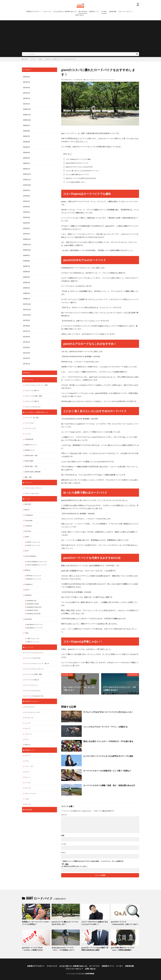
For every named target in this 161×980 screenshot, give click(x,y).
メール (64, 844)
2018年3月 (26, 285)
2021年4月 (26, 87)
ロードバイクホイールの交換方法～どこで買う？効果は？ (107, 770)
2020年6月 (26, 141)
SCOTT (27, 584)
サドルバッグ (29, 710)
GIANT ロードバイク (96, 80)
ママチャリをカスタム (32, 489)
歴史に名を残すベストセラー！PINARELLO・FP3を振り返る (108, 741)
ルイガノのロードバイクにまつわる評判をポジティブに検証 (108, 756)
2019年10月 (27, 184)
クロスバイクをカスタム (33, 403)
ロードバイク (83, 11)
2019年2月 (26, 227)
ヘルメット (28, 726)
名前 (63, 835)
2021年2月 (26, 98)
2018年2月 (26, 291)
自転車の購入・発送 (31, 462)
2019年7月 (26, 200)
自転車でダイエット (31, 440)
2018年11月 (27, 243)
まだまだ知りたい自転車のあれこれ (65, 11)
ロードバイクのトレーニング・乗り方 (37, 657)
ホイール (28, 796)
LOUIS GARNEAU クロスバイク (37, 556)
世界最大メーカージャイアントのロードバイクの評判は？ (36, 923)
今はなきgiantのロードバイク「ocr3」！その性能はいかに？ (63, 948)
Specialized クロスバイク (35, 618)
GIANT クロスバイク (34, 537)
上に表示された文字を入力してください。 (75, 866)
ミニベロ (28, 430)
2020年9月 (26, 125)
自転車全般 (113, 11)
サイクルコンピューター (33, 705)
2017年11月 (27, 307)
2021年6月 (26, 77)
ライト (27, 731)
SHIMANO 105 (32, 595)
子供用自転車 (29, 435)
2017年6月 (26, 334)
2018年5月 (26, 275)
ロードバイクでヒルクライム (34, 646)
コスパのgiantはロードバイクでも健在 (77, 159)
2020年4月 (26, 152)
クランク (28, 748)
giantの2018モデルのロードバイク (76, 163)
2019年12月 (27, 173)
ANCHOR (28, 499)
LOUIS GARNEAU (30, 551)
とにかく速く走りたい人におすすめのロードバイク (81, 170)
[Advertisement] (80, 37)
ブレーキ (28, 780)
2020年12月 (27, 109)
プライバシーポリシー (125, 11)
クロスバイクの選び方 (32, 398)
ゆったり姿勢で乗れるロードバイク (76, 174)
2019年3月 (26, 221)
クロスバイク (47, 11)
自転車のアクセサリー (33, 11)
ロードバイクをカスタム (33, 683)
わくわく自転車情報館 (87, 972)
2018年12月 (27, 237)
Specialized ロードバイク (35, 621)
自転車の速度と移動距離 (33, 467)
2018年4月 (26, 280)
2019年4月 (26, 216)
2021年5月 (26, 82)
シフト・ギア (29, 758)
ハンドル (28, 774)
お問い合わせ (79, 15)
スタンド (28, 721)
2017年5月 (26, 339)
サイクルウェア (30, 699)
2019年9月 (26, 189)
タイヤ (27, 764)
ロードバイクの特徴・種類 (33, 667)
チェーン (28, 769)
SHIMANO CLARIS (33, 598)
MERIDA (27, 565)
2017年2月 (26, 355)
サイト (63, 852)
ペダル (27, 790)
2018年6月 (26, 269)
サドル (27, 753)
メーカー (104, 11)
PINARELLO (29, 579)
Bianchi (27, 505)
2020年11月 (27, 114)
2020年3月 (26, 157)
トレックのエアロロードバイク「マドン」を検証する (105, 726)
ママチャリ (28, 478)
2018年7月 (26, 264)
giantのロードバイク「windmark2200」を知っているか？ (124, 923)
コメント (64, 814)
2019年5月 (26, 211)
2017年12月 (27, 302)
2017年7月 (26, 328)
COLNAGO (28, 521)
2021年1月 (26, 103)
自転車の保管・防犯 (31, 451)
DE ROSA (28, 526)
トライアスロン (30, 419)
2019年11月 (27, 178)
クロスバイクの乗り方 (32, 387)
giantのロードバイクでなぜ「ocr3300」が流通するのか (32, 948)
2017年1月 (26, 360)
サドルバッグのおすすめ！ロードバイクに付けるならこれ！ (108, 712)
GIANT (40, 59)
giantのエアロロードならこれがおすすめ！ (78, 166)
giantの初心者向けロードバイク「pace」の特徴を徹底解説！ (122, 948)
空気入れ (28, 737)
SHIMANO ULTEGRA (34, 607)
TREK (27, 627)
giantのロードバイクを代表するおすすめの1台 (79, 178)
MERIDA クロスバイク (34, 570)
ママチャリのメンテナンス (33, 483)
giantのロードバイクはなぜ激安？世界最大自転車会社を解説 (95, 948)
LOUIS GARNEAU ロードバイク (37, 559)
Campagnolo (29, 510)
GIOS (26, 545)
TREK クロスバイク (33, 632)
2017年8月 (26, 323)
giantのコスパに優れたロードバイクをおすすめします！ (61, 59)
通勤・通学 (28, 473)
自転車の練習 (29, 457)
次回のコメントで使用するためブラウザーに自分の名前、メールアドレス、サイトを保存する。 (94, 861)
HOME (26, 59)
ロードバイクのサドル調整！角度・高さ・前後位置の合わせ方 (109, 785)
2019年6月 (26, 205)
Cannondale (28, 515)
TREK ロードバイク (33, 635)
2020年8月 (26, 130)
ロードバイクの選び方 (32, 673)
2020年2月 (26, 162)
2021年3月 (26, 93)
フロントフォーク (30, 785)
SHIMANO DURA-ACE (34, 601)
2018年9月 (26, 253)
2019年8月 (26, 194)
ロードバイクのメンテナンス (34, 662)
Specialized (28, 613)
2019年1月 (26, 232)
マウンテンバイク (30, 424)
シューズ (28, 715)
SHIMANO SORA (32, 604)
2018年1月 (26, 296)
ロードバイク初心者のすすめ (34, 689)
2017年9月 (26, 318)
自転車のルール (30, 446)
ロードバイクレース (31, 678)
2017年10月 (27, 312)
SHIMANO (28, 589)
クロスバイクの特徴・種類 (33, 392)
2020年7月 (26, 136)
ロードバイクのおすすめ (33, 651)
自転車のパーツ (94, 11)
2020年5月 (26, 146)
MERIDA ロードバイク (34, 573)
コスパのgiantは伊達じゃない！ (75, 182)
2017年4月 (26, 344)
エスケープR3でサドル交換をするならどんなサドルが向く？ (95, 923)
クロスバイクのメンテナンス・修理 (36, 382)
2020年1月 (26, 168)
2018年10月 (27, 248)
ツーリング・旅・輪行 (32, 414)
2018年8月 (26, 259)
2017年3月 (26, 350)
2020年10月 (27, 120)
